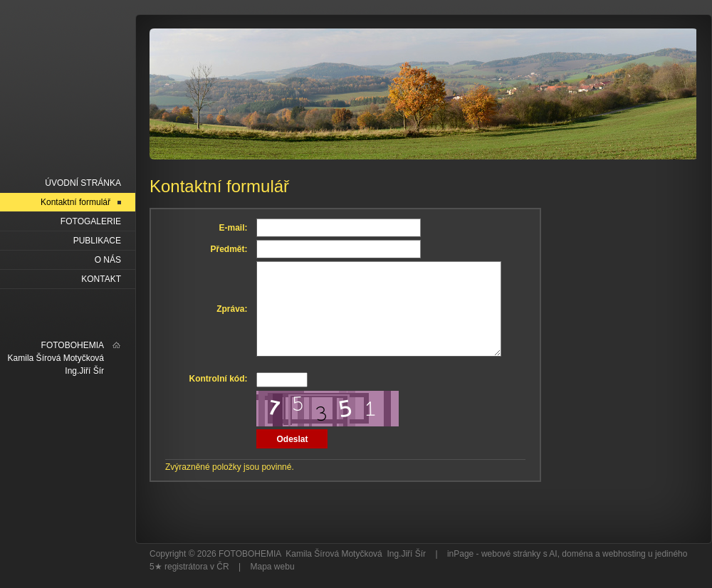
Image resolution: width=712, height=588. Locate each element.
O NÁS (108, 260)
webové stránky (511, 554)
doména (577, 554)
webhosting (624, 554)
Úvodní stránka (83, 183)
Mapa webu (273, 567)
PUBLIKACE (97, 241)
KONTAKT (101, 279)
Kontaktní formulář (75, 202)
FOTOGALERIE (91, 221)
